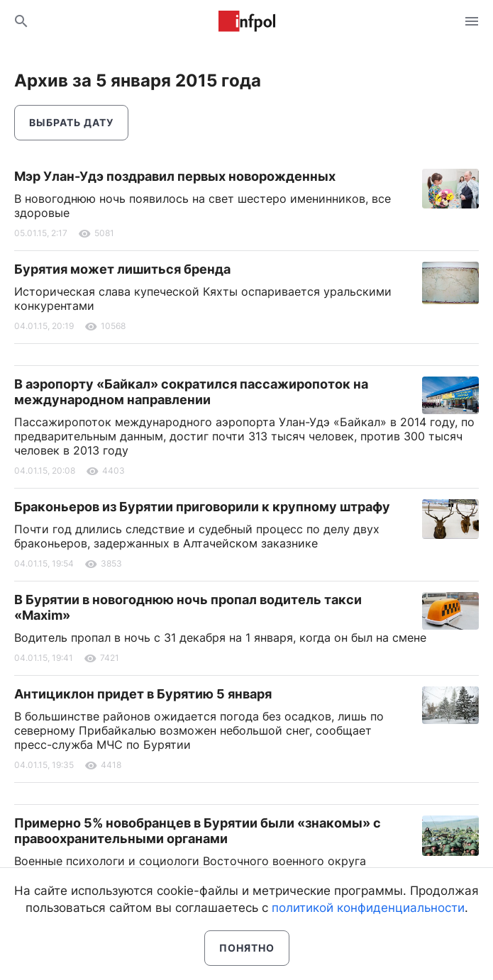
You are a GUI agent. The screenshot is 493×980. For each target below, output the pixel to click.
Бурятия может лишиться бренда (122, 269)
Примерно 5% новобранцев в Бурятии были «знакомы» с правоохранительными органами (198, 831)
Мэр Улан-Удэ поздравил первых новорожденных (175, 176)
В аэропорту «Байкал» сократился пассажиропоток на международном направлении (191, 392)
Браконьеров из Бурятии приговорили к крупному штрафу (202, 507)
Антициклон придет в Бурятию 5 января (143, 694)
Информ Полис (247, 21)
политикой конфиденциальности (368, 908)
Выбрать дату (71, 122)
